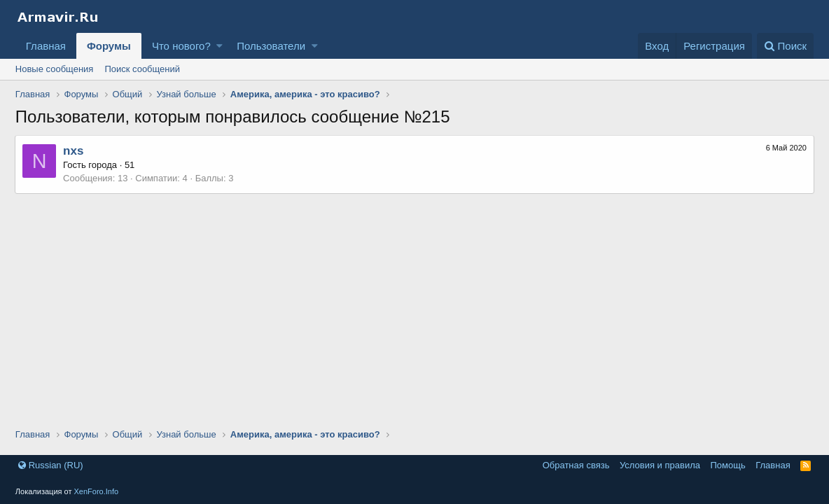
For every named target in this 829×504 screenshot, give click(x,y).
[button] (220, 46)
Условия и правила (660, 465)
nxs (74, 151)
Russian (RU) (51, 465)
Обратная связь (576, 465)
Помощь (727, 465)
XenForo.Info (97, 491)
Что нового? (181, 46)
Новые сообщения (55, 69)
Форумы (109, 46)
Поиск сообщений (142, 69)
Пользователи (271, 46)
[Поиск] (785, 46)
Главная (46, 46)
